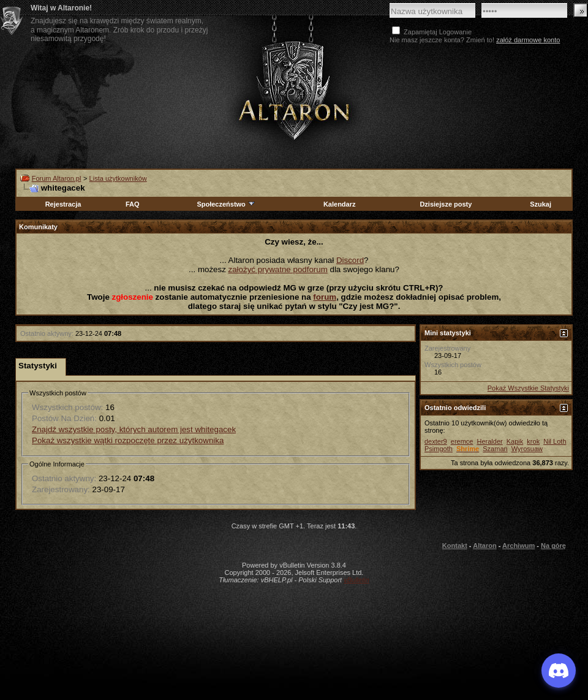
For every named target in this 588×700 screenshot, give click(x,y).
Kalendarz (340, 204)
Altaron (485, 546)
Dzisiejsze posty (446, 204)
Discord (350, 260)
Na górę (553, 546)
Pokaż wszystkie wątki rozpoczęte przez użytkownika (128, 440)
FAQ (133, 204)
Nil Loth (555, 441)
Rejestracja (63, 204)
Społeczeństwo (226, 204)
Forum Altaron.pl (57, 178)
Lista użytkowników (118, 178)
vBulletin (356, 580)
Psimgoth (439, 449)
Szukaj (541, 204)
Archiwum (518, 546)
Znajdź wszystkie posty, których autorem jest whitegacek (134, 429)
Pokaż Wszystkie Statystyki (528, 388)
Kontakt (455, 546)
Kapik (515, 441)
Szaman (495, 449)
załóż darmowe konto (528, 40)
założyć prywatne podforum (278, 269)
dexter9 (436, 441)
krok (533, 441)
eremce (462, 441)
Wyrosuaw (527, 449)
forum (325, 297)
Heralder (490, 441)
